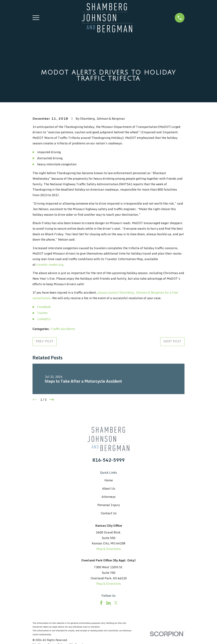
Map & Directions (109, 549)
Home (109, 480)
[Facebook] (101, 603)
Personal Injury (109, 505)
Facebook (44, 307)
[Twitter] (116, 603)
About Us (109, 488)
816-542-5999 (108, 460)
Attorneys (108, 497)
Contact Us (109, 513)
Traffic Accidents (63, 329)
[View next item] (52, 400)
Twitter (42, 313)
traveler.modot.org (50, 264)
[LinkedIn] (108, 603)
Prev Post (45, 341)
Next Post (172, 341)
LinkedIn (44, 319)
